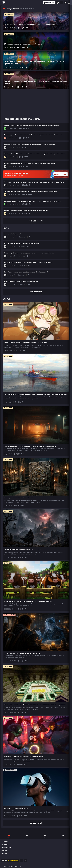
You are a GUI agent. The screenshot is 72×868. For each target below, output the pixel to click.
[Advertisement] (36, 102)
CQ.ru (5, 866)
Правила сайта (6, 847)
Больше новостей (36, 221)
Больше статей (36, 823)
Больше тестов (36, 292)
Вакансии (4, 850)
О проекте (5, 841)
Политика (4, 844)
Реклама (4, 853)
